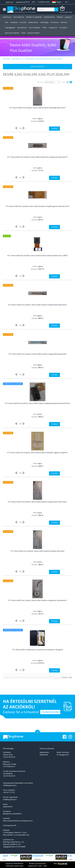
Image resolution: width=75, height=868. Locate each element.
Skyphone (6, 59)
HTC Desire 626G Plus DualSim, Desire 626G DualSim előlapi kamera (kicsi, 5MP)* (38, 256)
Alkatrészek (16, 59)
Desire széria (30, 59)
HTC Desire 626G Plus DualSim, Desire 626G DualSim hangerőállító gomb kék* (38, 354)
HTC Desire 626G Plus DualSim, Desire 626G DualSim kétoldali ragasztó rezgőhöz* (37, 453)
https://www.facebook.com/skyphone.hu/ (18, 821)
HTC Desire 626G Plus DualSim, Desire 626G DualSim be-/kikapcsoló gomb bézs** (37, 157)
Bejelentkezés (20, 2)
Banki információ (63, 752)
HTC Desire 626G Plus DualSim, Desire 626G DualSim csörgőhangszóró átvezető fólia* (38, 206)
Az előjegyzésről (63, 755)
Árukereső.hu (37, 859)
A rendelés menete (44, 2)
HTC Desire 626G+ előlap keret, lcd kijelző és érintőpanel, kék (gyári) (38, 650)
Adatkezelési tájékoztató (44, 754)
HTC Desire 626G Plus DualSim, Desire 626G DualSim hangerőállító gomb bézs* (38, 305)
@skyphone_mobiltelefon (12, 814)
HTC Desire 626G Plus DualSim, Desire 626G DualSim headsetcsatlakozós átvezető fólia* (38, 403)
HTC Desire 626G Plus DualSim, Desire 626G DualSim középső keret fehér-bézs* (37, 502)
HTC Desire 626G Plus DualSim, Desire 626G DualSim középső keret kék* (38, 551)
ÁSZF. (34, 2)
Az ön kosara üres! (66, 12)
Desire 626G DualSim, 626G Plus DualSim (49, 59)
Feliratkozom (50, 712)
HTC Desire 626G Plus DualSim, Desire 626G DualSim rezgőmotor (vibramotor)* (38, 600)
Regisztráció (10, 2)
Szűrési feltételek (38, 67)
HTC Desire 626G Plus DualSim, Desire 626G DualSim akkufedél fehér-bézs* (37, 108)
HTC (23, 59)
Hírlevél (27, 2)
